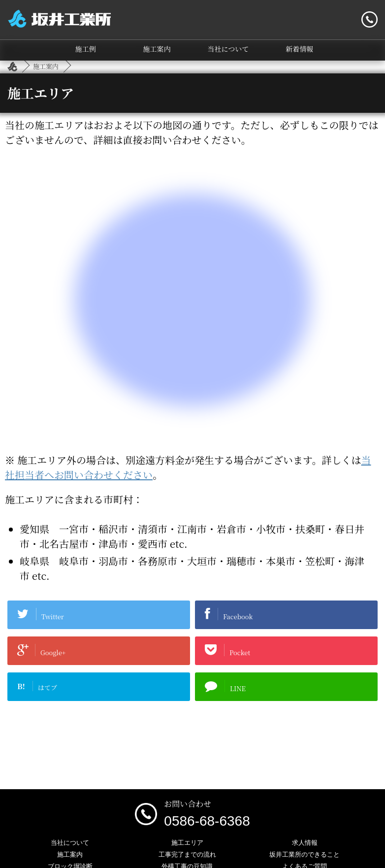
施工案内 (157, 49)
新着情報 (299, 49)
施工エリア (187, 843)
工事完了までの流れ (187, 854)
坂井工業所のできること (305, 854)
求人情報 (305, 843)
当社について (228, 49)
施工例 (86, 49)
